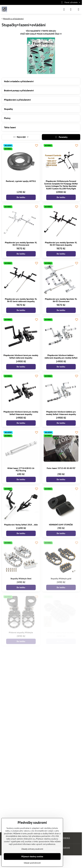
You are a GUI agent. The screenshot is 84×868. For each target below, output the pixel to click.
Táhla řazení (10, 127)
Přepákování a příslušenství (17, 100)
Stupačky (8, 109)
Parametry (61, 137)
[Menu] (79, 9)
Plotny (7, 118)
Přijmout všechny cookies (32, 856)
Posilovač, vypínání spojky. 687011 (21, 181)
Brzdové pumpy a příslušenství (19, 90)
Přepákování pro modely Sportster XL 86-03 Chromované (21, 244)
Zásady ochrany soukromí (32, 849)
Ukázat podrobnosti (32, 863)
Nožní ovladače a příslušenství (19, 81)
